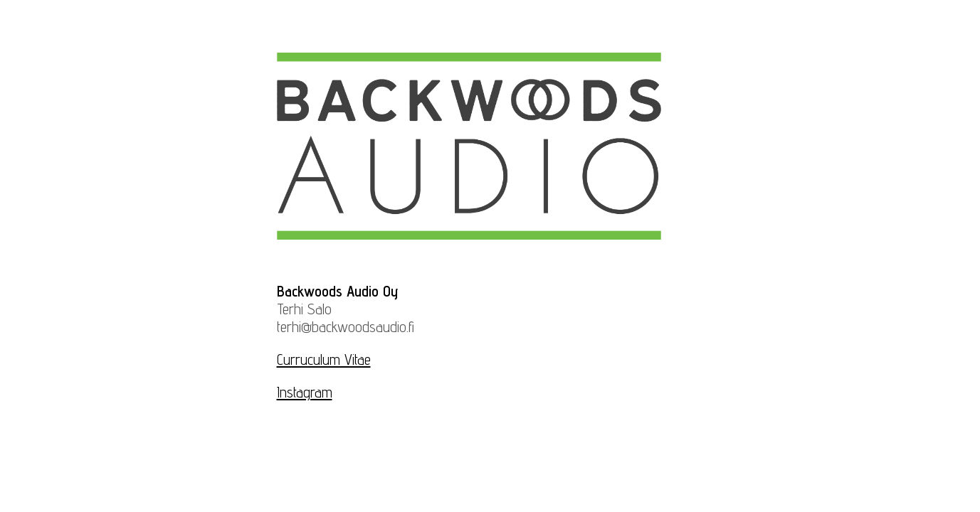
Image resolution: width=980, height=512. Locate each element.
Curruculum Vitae (324, 359)
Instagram (305, 392)
